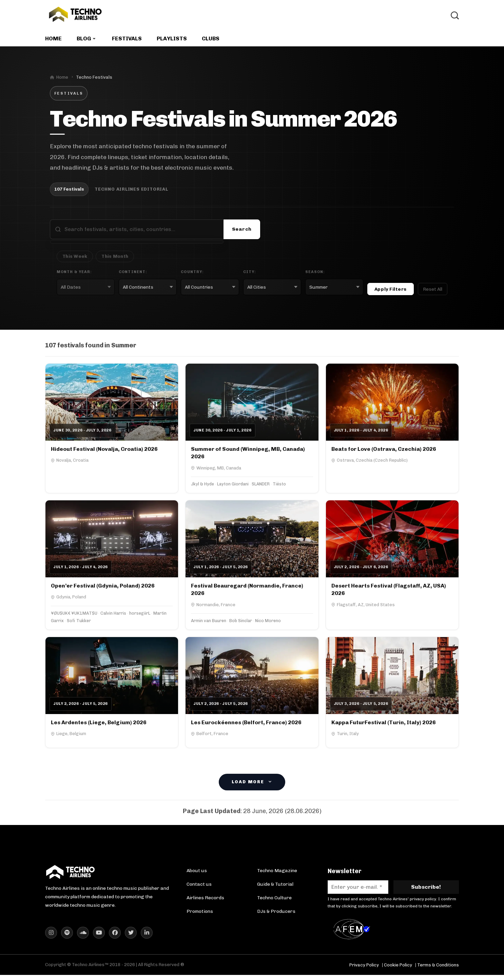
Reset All (433, 291)
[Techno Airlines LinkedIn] (147, 938)
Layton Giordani (233, 486)
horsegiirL (140, 616)
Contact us (199, 887)
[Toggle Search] (455, 17)
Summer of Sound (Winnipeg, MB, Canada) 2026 (248, 455)
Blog (84, 41)
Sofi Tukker (79, 623)
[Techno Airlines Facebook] (115, 938)
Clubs (211, 41)
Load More (252, 785)
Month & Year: (74, 274)
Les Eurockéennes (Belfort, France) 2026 (246, 725)
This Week (75, 259)
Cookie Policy (398, 970)
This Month (115, 259)
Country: (192, 274)
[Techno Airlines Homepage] (71, 877)
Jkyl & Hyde (202, 486)
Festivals (127, 41)
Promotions (200, 914)
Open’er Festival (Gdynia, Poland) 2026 (103, 588)
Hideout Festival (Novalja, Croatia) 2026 (104, 451)
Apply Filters (391, 291)
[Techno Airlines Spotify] (67, 938)
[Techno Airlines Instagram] (51, 938)
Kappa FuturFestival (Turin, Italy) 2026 (384, 725)
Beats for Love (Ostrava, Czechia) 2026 (384, 451)
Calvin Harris (113, 616)
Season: (315, 274)
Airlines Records (205, 900)
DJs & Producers (276, 914)
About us (197, 873)
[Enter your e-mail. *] (358, 889)
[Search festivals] (142, 232)
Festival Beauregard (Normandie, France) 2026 (247, 592)
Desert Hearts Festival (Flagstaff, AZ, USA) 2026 (389, 592)
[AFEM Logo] (353, 934)
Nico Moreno (268, 623)
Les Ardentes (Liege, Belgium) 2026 (99, 725)
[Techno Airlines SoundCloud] (83, 938)
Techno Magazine (277, 873)
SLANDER (261, 486)
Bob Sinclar (241, 623)
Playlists (172, 41)
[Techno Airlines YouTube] (99, 938)
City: (250, 274)
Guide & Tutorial (275, 887)
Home (53, 41)
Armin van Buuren (209, 623)
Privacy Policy (364, 970)
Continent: (133, 274)
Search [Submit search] (242, 232)
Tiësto (279, 486)
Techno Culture (274, 900)
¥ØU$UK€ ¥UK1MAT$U (74, 616)
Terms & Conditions (438, 970)
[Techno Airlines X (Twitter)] (131, 938)
